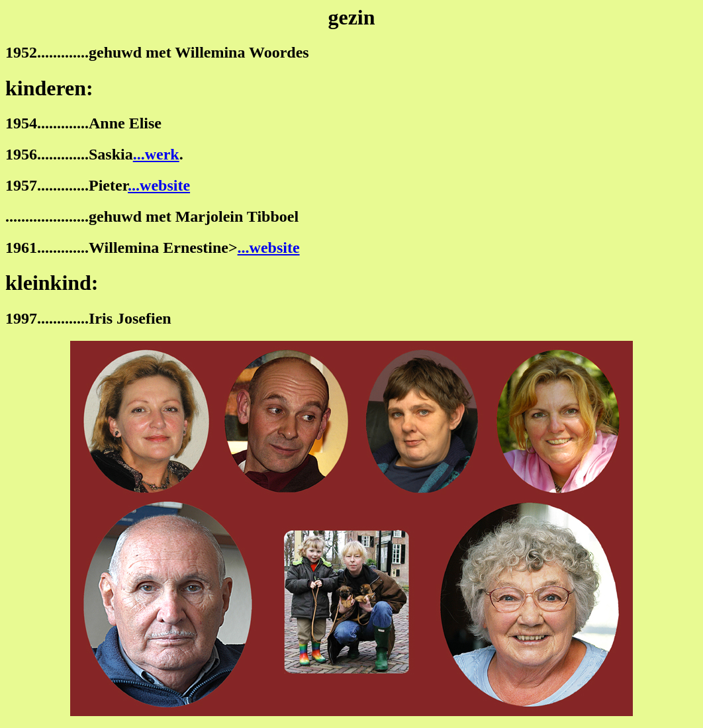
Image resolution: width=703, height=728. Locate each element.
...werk (156, 154)
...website (159, 185)
